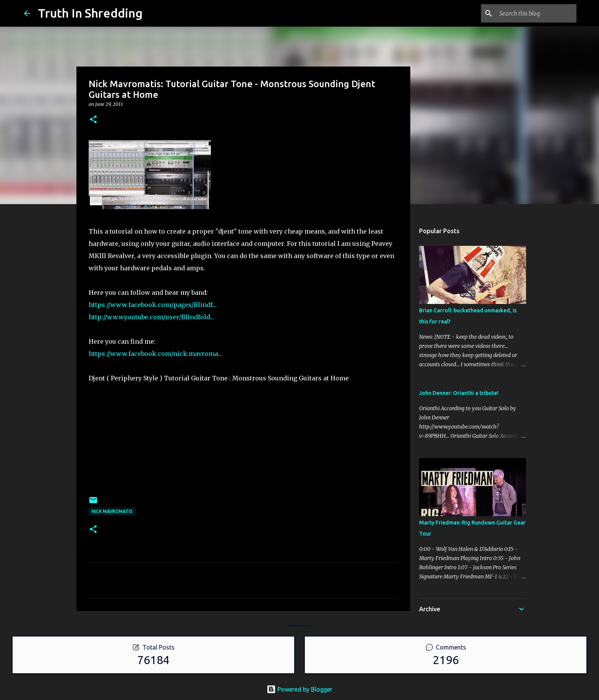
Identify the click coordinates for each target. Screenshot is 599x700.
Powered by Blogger (299, 689)
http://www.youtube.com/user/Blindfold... (151, 317)
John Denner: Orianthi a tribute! (459, 393)
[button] (93, 120)
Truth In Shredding (90, 13)
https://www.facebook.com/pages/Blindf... (153, 305)
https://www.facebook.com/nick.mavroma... (155, 354)
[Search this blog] (536, 13)
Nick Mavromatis (112, 511)
